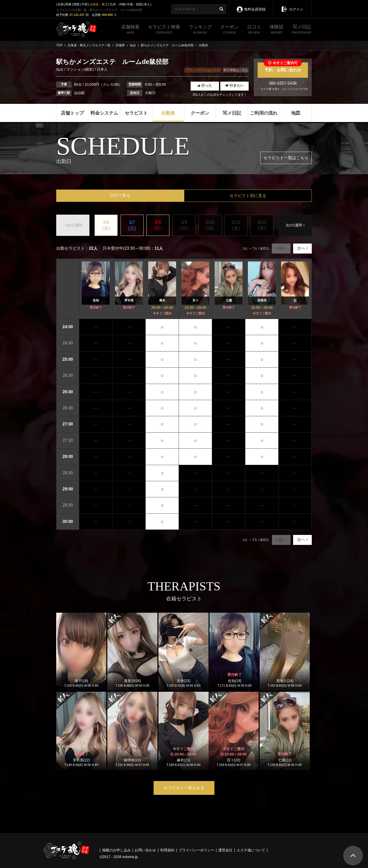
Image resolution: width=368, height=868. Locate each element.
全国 (61, 4)
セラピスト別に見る (248, 196)
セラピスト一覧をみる (184, 788)
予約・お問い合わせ (283, 67)
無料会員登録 (251, 6)
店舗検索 (130, 30)
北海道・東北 (99, 4)
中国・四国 (134, 4)
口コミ (254, 30)
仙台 (60, 69)
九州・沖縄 (117, 4)
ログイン (292, 6)
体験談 (277, 30)
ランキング (200, 30)
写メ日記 (302, 30)
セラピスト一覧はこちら (286, 158)
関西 (76, 4)
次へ (302, 248)
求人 (147, 4)
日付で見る (120, 195)
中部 (85, 4)
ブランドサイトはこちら (203, 70)
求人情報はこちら (236, 70)
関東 (68, 4)
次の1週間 (295, 225)
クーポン (229, 30)
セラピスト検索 (164, 30)
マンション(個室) (80, 69)
